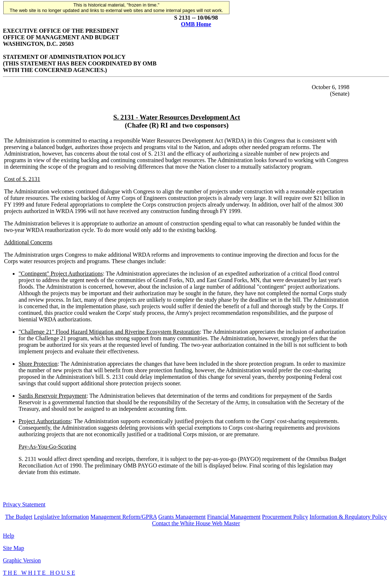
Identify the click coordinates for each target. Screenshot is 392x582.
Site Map (13, 548)
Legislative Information (61, 517)
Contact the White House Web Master (196, 523)
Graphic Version (22, 560)
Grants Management (182, 517)
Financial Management (234, 517)
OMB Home (196, 24)
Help (9, 536)
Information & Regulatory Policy (348, 517)
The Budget (19, 517)
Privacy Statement (24, 504)
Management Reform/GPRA (124, 517)
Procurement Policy (285, 517)
